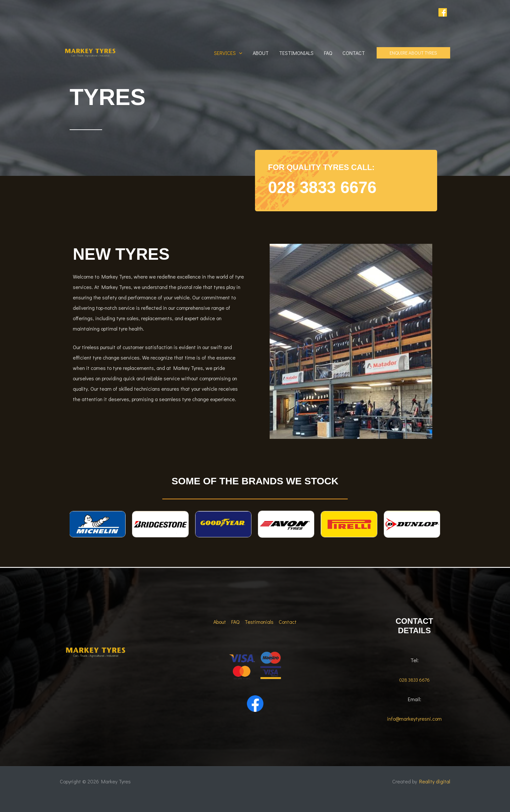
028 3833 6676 (322, 188)
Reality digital (435, 781)
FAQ (328, 53)
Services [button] (228, 53)
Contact (354, 53)
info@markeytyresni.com (414, 719)
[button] (239, 53)
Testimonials (296, 53)
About (261, 53)
